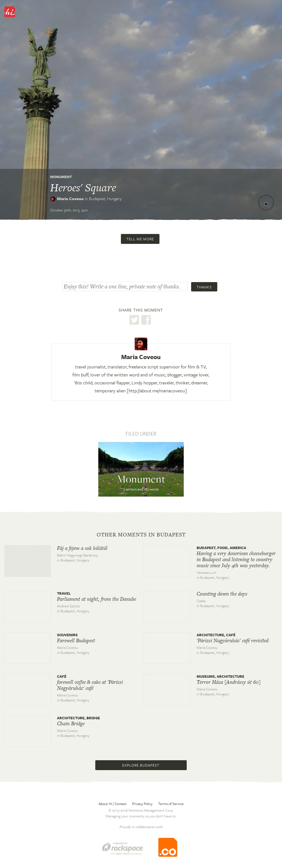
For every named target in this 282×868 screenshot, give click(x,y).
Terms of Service (171, 804)
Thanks (204, 287)
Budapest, (105, 199)
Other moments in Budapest (141, 535)
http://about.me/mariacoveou (157, 391)
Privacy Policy (142, 804)
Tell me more (140, 239)
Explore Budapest (141, 765)
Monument (61, 177)
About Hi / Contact (113, 804)
